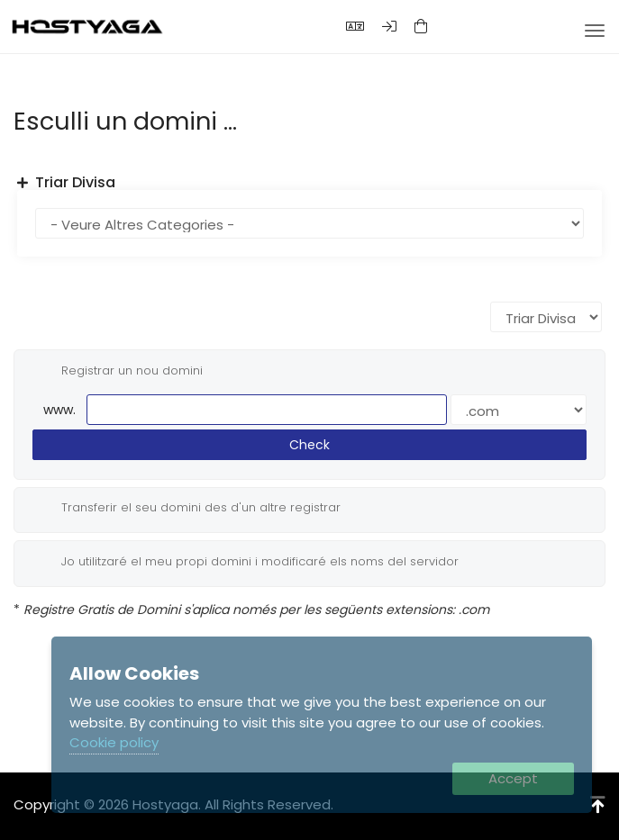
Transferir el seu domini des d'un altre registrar (187, 508)
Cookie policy (114, 742)
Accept (513, 778)
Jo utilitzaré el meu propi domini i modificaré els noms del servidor (246, 562)
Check (309, 445)
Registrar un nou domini (118, 371)
